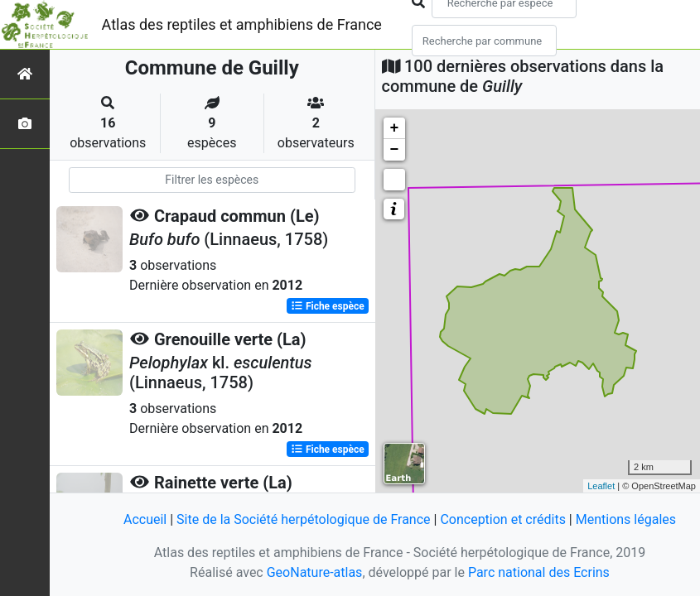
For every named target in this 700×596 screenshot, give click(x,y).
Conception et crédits (503, 519)
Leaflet (601, 486)
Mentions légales (626, 519)
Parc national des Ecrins (539, 572)
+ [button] (395, 128)
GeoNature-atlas (315, 572)
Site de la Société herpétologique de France (303, 519)
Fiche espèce (328, 306)
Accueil (145, 519)
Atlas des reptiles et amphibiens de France (242, 24)
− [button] (395, 150)
